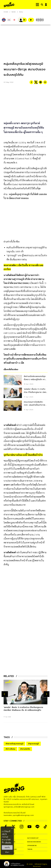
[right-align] (41, 5)
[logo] (9, 5)
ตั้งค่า (7, 852)
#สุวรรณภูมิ (34, 744)
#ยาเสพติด (25, 749)
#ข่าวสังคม (10, 749)
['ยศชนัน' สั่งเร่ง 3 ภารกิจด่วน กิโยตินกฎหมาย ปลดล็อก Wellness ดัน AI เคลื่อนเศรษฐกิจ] (25, 692)
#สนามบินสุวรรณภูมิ (14, 744)
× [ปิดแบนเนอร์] (12, 828)
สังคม (21, 12)
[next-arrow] (47, 694)
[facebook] (31, 82)
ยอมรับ (7, 847)
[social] (14, 827)
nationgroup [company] (33, 838)
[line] (41, 82)
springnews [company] (32, 846)
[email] (45, 82)
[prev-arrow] (5, 694)
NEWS (14, 12)
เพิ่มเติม (8, 843)
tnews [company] (30, 849)
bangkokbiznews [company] (34, 842)
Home (6, 12)
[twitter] (36, 82)
